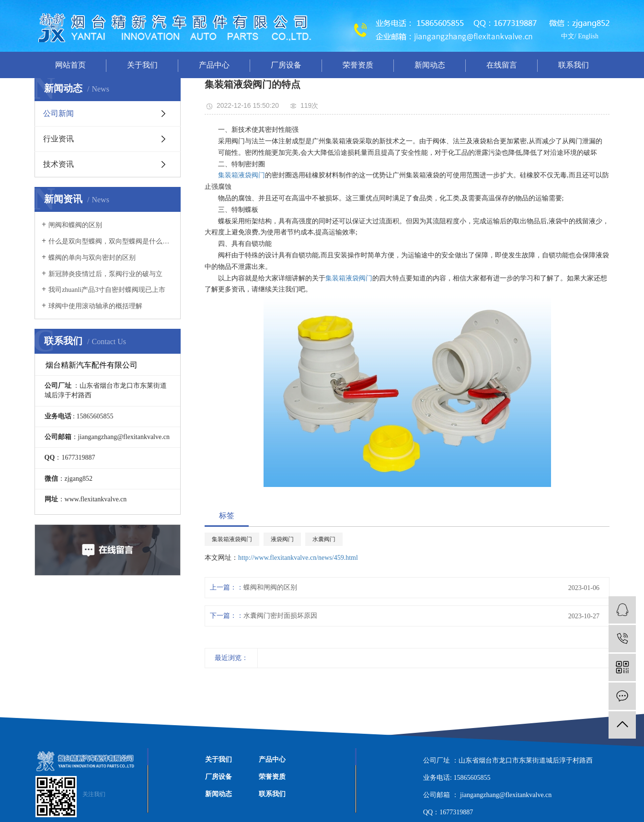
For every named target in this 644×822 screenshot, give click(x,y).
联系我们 (574, 65)
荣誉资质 (358, 65)
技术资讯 (58, 164)
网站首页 (70, 65)
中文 (568, 36)
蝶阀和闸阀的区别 (270, 587)
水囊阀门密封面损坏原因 (280, 616)
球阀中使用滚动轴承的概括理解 (95, 306)
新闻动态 (430, 65)
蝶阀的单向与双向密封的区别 (92, 258)
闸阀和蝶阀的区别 (75, 225)
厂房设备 (286, 65)
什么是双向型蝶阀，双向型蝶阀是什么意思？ (111, 241)
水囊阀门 (324, 539)
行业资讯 (58, 139)
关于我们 (142, 65)
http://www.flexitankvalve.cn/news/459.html (298, 558)
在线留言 (502, 65)
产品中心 (214, 65)
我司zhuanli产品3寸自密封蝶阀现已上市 (107, 290)
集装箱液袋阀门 (241, 175)
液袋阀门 (282, 539)
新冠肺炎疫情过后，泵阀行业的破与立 (105, 274)
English (588, 36)
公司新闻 (58, 113)
